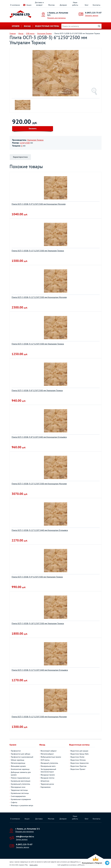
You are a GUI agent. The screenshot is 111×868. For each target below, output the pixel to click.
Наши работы (75, 4)
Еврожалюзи (46, 787)
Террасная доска (47, 784)
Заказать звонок (92, 15)
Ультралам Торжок (35, 140)
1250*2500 (25, 143)
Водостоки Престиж (78, 766)
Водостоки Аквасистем (80, 763)
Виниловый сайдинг (49, 751)
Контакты (97, 5)
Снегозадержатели (18, 796)
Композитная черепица (20, 769)
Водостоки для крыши (79, 751)
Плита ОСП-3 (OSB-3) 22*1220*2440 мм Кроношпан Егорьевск (40, 530)
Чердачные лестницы (19, 790)
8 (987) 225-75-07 (93, 13)
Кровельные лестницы (20, 793)
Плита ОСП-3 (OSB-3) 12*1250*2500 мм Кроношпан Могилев (39, 717)
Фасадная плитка (47, 778)
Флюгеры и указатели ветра (22, 805)
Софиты (14, 802)
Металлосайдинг (47, 754)
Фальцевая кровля (18, 766)
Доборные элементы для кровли (21, 774)
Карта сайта (34, 865)
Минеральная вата (48, 766)
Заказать (33, 128)
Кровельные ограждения (21, 799)
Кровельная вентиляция (21, 781)
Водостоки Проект (78, 769)
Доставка (39, 819)
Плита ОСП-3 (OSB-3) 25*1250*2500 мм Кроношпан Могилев (39, 484)
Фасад (27, 26)
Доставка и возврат (39, 4)
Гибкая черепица (17, 760)
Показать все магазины (56, 18)
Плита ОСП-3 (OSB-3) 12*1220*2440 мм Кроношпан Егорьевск (40, 670)
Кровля (16, 26)
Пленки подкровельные (20, 778)
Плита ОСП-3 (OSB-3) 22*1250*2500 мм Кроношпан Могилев (39, 297)
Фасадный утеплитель (49, 763)
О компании (15, 5)
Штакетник (45, 781)
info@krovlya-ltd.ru (25, 836)
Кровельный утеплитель (21, 784)
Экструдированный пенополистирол (48, 770)
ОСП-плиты (45, 760)
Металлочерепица (18, 763)
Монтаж (51, 5)
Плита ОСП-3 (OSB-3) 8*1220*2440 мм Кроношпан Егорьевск (39, 437)
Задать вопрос (22, 839)
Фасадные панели (48, 775)
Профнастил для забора (21, 754)
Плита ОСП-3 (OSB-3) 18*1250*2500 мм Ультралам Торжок (38, 623)
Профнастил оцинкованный (22, 757)
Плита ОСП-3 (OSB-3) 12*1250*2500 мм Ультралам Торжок (38, 344)
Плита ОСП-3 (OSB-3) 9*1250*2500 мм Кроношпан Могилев (39, 204)
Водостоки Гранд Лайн (80, 754)
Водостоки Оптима (78, 760)
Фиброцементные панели (51, 757)
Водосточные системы (47, 26)
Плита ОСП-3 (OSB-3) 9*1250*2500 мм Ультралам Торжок (37, 577)
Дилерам (63, 5)
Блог (87, 5)
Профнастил (16, 751)
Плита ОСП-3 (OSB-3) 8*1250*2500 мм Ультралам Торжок (37, 390)
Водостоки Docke (77, 757)
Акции (29, 5)
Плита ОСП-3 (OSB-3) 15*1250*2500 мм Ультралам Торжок (38, 251)
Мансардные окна (18, 787)
